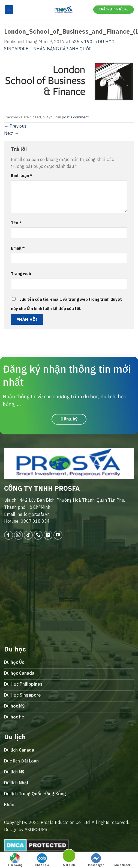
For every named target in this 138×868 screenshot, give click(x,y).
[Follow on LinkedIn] (48, 535)
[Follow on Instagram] (18, 535)
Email (18, 248)
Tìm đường (15, 860)
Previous (15, 126)
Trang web (21, 274)
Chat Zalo (42, 860)
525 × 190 (82, 42)
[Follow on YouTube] (58, 535)
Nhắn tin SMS (123, 860)
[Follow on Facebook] (9, 535)
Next (12, 133)
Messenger (96, 860)
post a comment (75, 117)
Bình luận (22, 175)
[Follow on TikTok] (28, 535)
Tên (16, 223)
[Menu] (9, 10)
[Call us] (38, 535)
